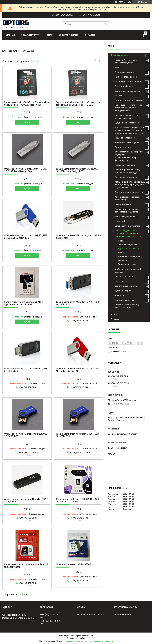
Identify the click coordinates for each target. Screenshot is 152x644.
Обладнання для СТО (125, 277)
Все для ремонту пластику (127, 91)
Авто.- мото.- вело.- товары (128, 82)
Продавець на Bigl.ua (76, 638)
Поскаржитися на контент (76, 641)
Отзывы (115, 319)
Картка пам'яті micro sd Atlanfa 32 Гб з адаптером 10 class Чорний (24, 303)
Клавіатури (123, 260)
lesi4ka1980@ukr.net (120, 404)
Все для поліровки (124, 86)
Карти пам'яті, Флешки (129, 249)
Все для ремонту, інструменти (129, 192)
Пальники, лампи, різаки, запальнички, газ (126, 117)
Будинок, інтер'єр (123, 291)
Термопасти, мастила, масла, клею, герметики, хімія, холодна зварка (129, 108)
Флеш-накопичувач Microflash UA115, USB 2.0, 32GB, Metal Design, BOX (26, 170)
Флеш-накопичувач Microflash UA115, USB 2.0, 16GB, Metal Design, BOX (77, 170)
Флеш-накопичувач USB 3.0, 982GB (73, 564)
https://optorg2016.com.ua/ (124, 400)
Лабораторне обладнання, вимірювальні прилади (127, 171)
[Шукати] (107, 24)
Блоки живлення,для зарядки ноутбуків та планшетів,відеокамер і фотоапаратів (129, 156)
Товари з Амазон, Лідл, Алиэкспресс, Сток (126, 61)
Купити (27, 122)
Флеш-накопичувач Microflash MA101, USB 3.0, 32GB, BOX (77, 303)
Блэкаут (119, 68)
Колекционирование (125, 300)
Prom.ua (91, 635)
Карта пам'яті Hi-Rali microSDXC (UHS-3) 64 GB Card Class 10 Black (77, 500)
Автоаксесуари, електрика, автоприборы (128, 198)
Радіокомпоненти (123, 204)
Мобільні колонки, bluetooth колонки (128, 271)
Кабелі (121, 252)
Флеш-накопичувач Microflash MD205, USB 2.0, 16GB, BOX (26, 435)
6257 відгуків (125, 2)
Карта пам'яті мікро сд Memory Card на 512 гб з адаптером (26, 566)
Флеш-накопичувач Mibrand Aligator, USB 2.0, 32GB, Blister (78, 237)
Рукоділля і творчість (125, 165)
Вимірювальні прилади (126, 177)
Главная (10, 35)
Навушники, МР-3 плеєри (126, 217)
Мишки (121, 241)
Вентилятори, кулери (128, 245)
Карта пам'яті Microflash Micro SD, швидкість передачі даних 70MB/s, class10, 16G (27, 104)
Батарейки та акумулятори (128, 226)
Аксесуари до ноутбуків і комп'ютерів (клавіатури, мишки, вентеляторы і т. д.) (128, 233)
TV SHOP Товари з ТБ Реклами (129, 100)
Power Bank (120, 221)
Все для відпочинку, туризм (128, 286)
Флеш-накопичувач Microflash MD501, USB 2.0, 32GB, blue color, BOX (26, 237)
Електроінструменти (125, 72)
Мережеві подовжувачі (129, 256)
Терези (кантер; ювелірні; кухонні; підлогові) (127, 306)
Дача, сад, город (123, 281)
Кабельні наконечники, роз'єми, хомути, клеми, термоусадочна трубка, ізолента (130, 185)
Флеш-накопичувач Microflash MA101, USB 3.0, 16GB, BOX (26, 370)
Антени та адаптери (127, 264)
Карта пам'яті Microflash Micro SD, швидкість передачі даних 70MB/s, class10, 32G (78, 104)
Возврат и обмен (68, 35)
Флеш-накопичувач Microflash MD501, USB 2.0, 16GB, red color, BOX (77, 370)
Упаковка (119, 295)
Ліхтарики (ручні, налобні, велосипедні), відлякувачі (127, 210)
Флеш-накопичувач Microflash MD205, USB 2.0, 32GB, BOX (77, 435)
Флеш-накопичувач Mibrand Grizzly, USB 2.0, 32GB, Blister (26, 500)
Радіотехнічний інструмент (127, 142)
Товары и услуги (31, 35)
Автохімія (119, 96)
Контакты (89, 35)
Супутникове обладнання (127, 123)
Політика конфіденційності (101, 641)
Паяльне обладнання (125, 138)
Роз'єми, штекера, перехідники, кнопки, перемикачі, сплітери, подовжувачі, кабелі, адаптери (130, 130)
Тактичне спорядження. (126, 77)
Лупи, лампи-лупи (123, 147)
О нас (49, 35)
